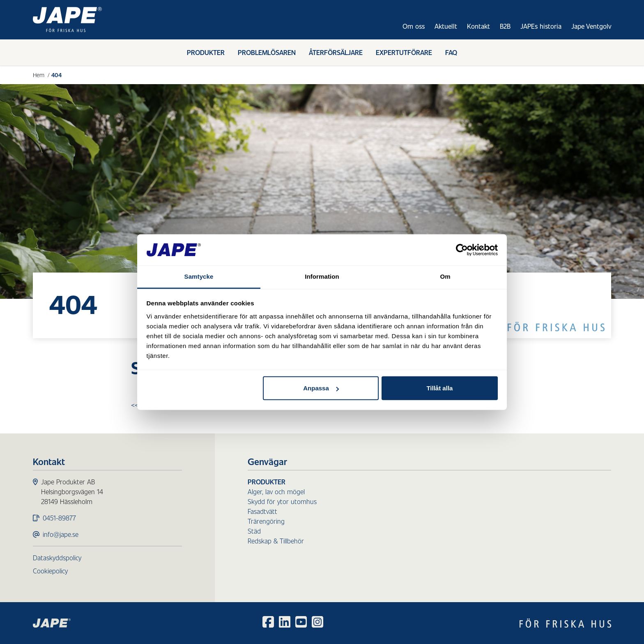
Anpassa (321, 388)
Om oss (414, 26)
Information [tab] (322, 276)
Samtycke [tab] (199, 276)
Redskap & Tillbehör (276, 541)
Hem (39, 75)
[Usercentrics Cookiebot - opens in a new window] (462, 250)
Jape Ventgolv (591, 26)
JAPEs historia (541, 26)
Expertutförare (404, 52)
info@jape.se (61, 534)
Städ (254, 531)
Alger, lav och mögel (276, 492)
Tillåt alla (439, 388)
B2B (505, 26)
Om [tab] (445, 276)
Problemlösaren (267, 52)
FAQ (451, 52)
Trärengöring (266, 521)
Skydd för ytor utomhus (282, 501)
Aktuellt (446, 26)
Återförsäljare (336, 52)
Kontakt (478, 26)
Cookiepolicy (50, 571)
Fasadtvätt (262, 511)
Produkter (206, 52)
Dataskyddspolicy (57, 558)
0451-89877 (59, 518)
